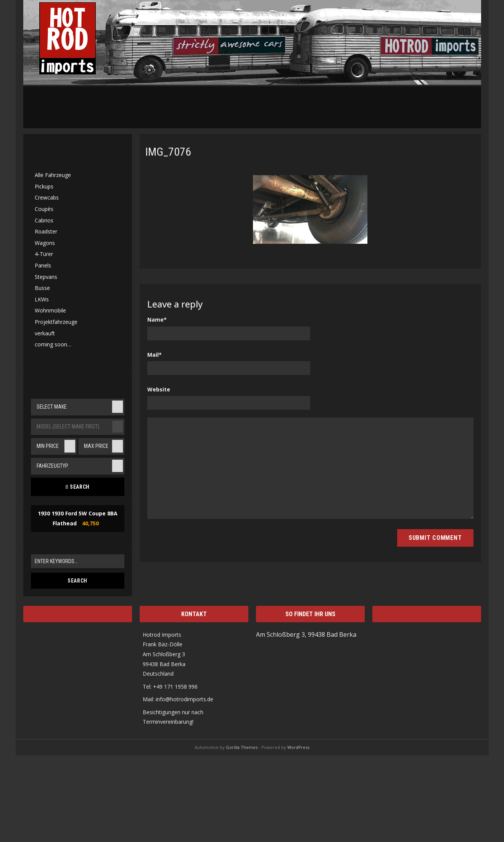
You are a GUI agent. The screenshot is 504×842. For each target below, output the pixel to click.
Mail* (155, 355)
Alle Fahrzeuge (53, 175)
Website (159, 389)
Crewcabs (47, 197)
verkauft (45, 333)
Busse (42, 288)
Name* (157, 320)
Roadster (46, 231)
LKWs (42, 299)
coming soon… (53, 344)
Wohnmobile (50, 310)
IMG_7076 (168, 152)
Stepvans (46, 277)
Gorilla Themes (242, 747)
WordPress (298, 747)
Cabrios (44, 220)
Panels (43, 265)
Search (77, 487)
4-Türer (44, 254)
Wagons (45, 243)
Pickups (44, 186)
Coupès (44, 209)
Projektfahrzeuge (56, 322)
